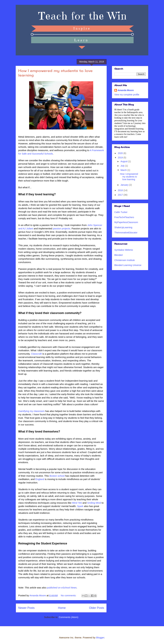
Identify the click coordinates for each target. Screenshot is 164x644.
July (123, 166)
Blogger (100, 637)
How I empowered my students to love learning (129, 177)
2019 (121, 158)
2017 (121, 195)
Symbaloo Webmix (124, 250)
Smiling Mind (94, 503)
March (124, 170)
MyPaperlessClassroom (126, 222)
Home (62, 608)
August (124, 161)
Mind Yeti (77, 503)
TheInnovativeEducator (126, 233)
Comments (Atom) (69, 617)
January (125, 185)
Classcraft (37, 354)
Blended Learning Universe (128, 265)
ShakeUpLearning (123, 227)
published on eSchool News (62, 588)
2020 (121, 153)
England (40, 479)
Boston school (57, 476)
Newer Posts (26, 608)
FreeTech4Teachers (124, 217)
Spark (80, 506)
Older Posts (97, 608)
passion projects (61, 228)
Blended (118, 255)
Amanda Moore (126, 90)
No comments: (69, 595)
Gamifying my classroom (31, 411)
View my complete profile (127, 95)
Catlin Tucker (121, 212)
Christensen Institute (125, 260)
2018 (121, 190)
